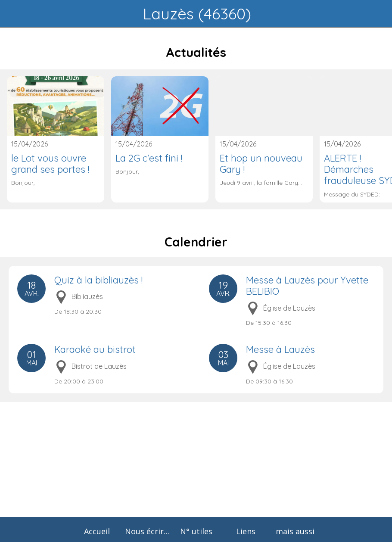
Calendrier (196, 242)
